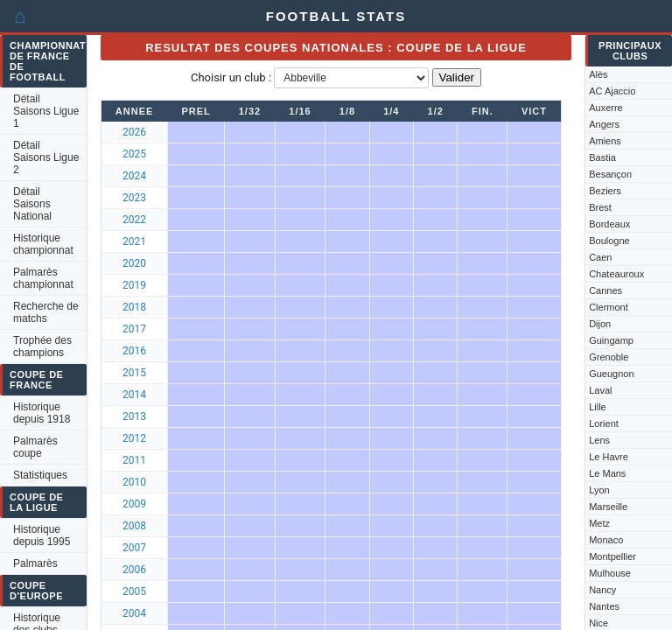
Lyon (599, 490)
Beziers (605, 191)
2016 (134, 351)
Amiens (605, 141)
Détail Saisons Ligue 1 (46, 111)
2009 (134, 504)
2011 (134, 460)
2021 (134, 241)
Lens (599, 440)
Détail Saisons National (32, 204)
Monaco (606, 540)
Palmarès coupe (35, 447)
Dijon (600, 324)
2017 (134, 329)
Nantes (604, 606)
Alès (598, 74)
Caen (600, 257)
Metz (599, 523)
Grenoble (609, 357)
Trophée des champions (42, 346)
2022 (134, 220)
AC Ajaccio (612, 91)
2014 (134, 395)
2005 (134, 591)
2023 (134, 198)
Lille (598, 407)
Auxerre (606, 108)
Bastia (602, 157)
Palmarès (35, 563)
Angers (604, 124)
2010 (134, 482)
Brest (600, 207)
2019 (134, 285)
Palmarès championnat (43, 278)
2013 (134, 416)
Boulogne (609, 241)
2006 (134, 570)
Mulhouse (610, 573)
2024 (134, 176)
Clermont (609, 307)
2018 (134, 307)
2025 (134, 154)
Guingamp (611, 340)
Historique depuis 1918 (42, 413)
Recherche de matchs (46, 312)
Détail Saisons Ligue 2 (46, 157)
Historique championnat (43, 244)
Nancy (602, 590)
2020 (134, 263)
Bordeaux (609, 224)
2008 (134, 526)
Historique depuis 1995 (42, 535)
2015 (134, 373)
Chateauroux (616, 274)
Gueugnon (611, 374)
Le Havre (609, 457)
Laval (600, 390)
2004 (134, 613)
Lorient (604, 423)
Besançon (610, 174)
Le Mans (607, 473)
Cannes (605, 290)
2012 (134, 438)
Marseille (608, 507)
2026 (134, 132)
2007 (134, 548)
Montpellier (612, 556)
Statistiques (40, 475)
